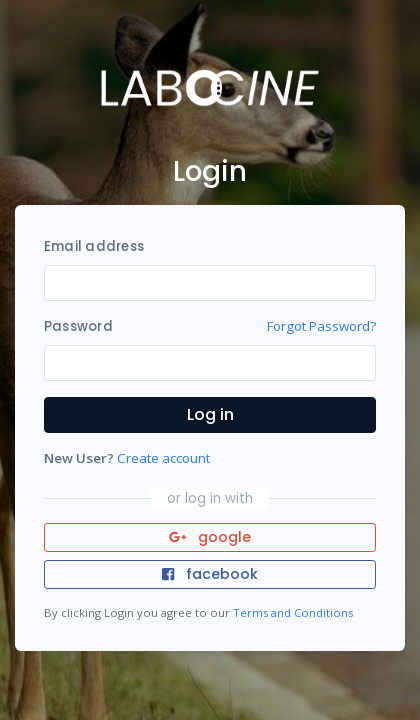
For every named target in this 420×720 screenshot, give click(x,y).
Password (78, 326)
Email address (94, 246)
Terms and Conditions (293, 612)
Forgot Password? (321, 326)
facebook (210, 574)
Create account (163, 458)
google (210, 537)
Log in (210, 414)
